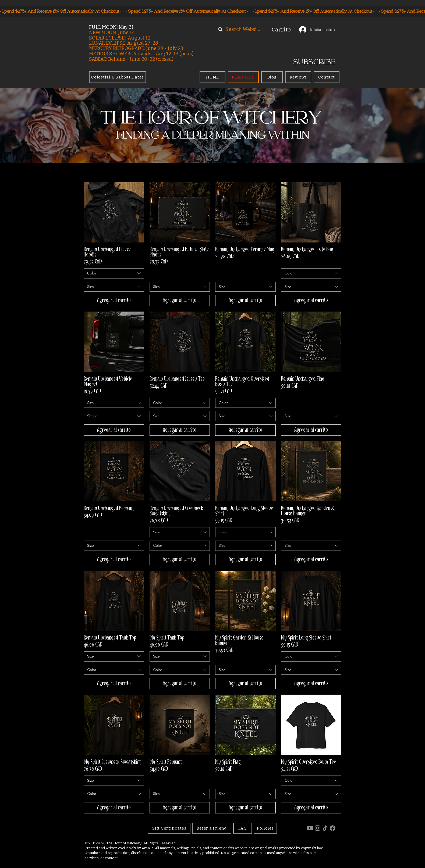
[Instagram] (318, 828)
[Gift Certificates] (169, 828)
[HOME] (212, 77)
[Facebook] (333, 828)
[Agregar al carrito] (114, 301)
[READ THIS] (243, 77)
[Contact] (327, 77)
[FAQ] (243, 828)
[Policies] (265, 828)
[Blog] (272, 77)
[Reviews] (298, 77)
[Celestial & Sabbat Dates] (118, 77)
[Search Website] (244, 29)
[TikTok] (325, 828)
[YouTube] (310, 828)
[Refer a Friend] (212, 828)
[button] (284, 30)
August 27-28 (143, 43)
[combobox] (114, 273)
